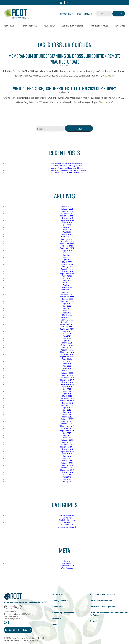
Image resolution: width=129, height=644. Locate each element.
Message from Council (67, 527)
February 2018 (67, 419)
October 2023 (67, 271)
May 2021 (67, 338)
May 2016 (67, 458)
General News (67, 525)
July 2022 (67, 306)
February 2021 (67, 345)
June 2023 (67, 280)
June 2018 (67, 412)
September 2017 (67, 431)
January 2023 (67, 292)
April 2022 (67, 313)
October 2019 (67, 382)
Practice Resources (99, 26)
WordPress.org (67, 568)
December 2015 (67, 468)
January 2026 (67, 211)
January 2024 (67, 267)
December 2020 (67, 350)
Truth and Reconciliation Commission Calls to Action (109, 614)
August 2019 (67, 387)
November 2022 (67, 297)
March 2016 (67, 461)
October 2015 (67, 472)
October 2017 (67, 428)
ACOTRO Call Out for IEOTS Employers (67, 172)
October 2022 (67, 299)
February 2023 (67, 290)
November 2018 (67, 401)
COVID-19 (67, 518)
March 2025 (67, 234)
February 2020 (67, 373)
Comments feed (67, 566)
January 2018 (67, 421)
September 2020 (67, 357)
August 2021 (67, 331)
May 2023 (67, 283)
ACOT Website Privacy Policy (103, 594)
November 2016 (67, 447)
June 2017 (67, 435)
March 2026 (67, 206)
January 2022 (67, 320)
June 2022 (67, 308)
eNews (67, 522)
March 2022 (67, 315)
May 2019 (67, 391)
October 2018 (67, 403)
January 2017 (67, 442)
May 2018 (67, 414)
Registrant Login (66, 14)
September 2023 (67, 274)
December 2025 (67, 213)
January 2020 (67, 375)
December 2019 (67, 377)
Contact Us (88, 14)
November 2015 (67, 470)
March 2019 (67, 396)
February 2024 (67, 264)
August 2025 (67, 223)
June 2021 (67, 336)
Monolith (34, 640)
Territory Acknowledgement (103, 606)
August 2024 (67, 250)
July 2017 (67, 433)
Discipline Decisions (67, 520)
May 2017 (67, 437)
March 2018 (67, 417)
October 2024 (67, 246)
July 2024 (67, 253)
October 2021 (67, 327)
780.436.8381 (15, 612)
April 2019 (67, 394)
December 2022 (67, 294)
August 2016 (67, 454)
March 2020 (67, 370)
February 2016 (67, 463)
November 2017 (67, 426)
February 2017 (67, 440)
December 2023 (67, 269)
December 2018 (67, 398)
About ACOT (9, 26)
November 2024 (67, 243)
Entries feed (67, 563)
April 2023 (67, 285)
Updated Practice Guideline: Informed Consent (67, 170)
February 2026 (67, 209)
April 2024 (67, 260)
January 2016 (67, 465)
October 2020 (67, 354)
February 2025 (67, 236)
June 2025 (67, 227)
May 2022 (67, 310)
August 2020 (67, 359)
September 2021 (67, 329)
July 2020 (67, 361)
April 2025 (67, 232)
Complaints (120, 26)
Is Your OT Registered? (18, 630)
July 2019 (67, 389)
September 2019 (67, 384)
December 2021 (67, 322)
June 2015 (67, 477)
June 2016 (67, 456)
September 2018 (67, 405)
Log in (67, 561)
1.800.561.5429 (27, 614)
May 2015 (67, 479)
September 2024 (67, 248)
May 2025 (67, 230)
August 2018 (67, 407)
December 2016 (67, 444)
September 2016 (67, 451)
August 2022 (67, 304)
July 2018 (67, 410)
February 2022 (67, 317)
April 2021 (67, 340)
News (79, 14)
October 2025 (67, 218)
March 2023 (67, 287)
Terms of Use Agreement (101, 600)
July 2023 (67, 278)
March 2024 (67, 262)
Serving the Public (29, 26)
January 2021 (67, 347)
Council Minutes (67, 515)
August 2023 (67, 276)
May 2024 (67, 257)
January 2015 (67, 481)
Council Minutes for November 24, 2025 (67, 168)
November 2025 (67, 216)
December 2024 (67, 241)
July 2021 (67, 334)
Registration (50, 26)
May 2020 (67, 366)
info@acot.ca (15, 619)
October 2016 (67, 449)
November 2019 (67, 380)
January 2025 (67, 239)
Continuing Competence (73, 26)
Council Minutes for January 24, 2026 (67, 166)
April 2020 (67, 368)
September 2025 (67, 220)
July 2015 (67, 475)
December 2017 (67, 424)
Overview (57, 619)
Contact (94, 621)
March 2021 (67, 343)
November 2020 (67, 352)
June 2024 (67, 255)
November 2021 (67, 324)
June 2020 (67, 364)
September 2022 (67, 301)
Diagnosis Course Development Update (67, 163)
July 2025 (67, 225)
